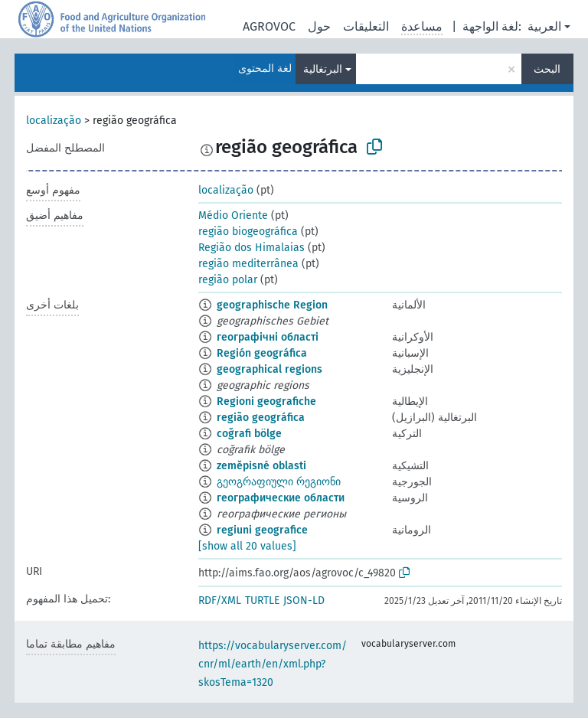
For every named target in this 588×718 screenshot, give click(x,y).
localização (54, 121)
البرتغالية (323, 69)
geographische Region (272, 305)
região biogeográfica (248, 232)
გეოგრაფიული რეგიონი (279, 482)
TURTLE (262, 601)
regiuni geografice (262, 530)
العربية (544, 26)
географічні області (268, 337)
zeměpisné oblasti (261, 466)
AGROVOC (269, 26)
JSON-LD (304, 601)
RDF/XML (220, 601)
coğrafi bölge (249, 434)
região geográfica (261, 418)
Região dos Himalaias (252, 248)
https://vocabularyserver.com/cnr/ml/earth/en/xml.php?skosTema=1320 (273, 664)
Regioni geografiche (266, 401)
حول (319, 26)
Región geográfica (262, 353)
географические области (281, 498)
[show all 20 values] (247, 546)
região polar (228, 280)
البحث (547, 69)
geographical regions (269, 369)
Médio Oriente (233, 215)
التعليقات (366, 26)
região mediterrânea (248, 264)
